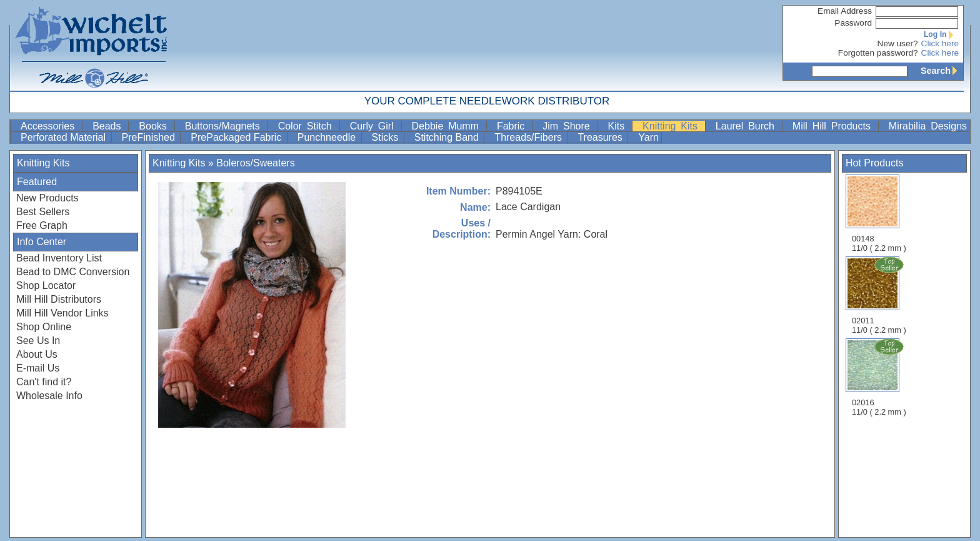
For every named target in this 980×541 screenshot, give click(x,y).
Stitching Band (448, 137)
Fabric (513, 126)
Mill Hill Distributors (59, 299)
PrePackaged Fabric (237, 137)
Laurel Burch (747, 126)
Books (155, 126)
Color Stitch (307, 126)
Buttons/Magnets (225, 126)
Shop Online (44, 327)
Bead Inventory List (59, 258)
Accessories (50, 126)
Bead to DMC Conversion (73, 272)
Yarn (648, 137)
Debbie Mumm (448, 126)
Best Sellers (43, 212)
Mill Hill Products (834, 126)
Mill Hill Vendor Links (62, 313)
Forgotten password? (878, 53)
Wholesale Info (49, 396)
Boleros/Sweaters (255, 163)
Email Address (845, 11)
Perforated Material (65, 137)
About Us (37, 354)
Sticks (387, 137)
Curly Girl (374, 126)
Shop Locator (46, 286)
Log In (941, 34)
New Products (47, 198)
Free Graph (42, 225)
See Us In (38, 341)
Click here (940, 43)
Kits (619, 126)
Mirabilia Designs (928, 126)
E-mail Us (38, 368)
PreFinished (150, 137)
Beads (109, 126)
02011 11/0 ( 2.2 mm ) (880, 295)
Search (942, 71)
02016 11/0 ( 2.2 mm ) (880, 377)
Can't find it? (44, 382)
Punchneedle (328, 137)
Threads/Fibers (529, 137)
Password (853, 23)
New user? (898, 43)
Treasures (601, 137)
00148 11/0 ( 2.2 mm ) (879, 214)
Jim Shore (568, 126)
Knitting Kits (672, 126)
